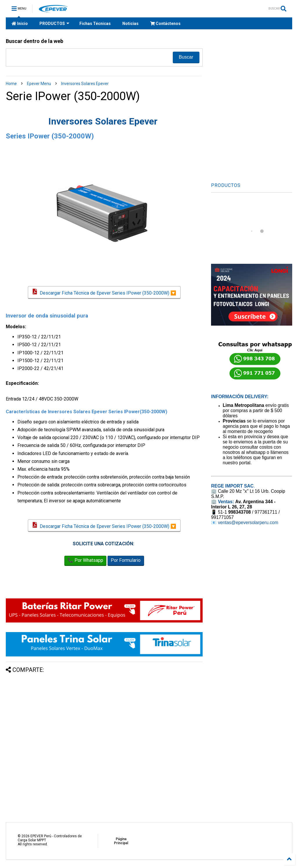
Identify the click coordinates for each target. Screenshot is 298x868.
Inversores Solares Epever (85, 84)
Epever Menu (39, 84)
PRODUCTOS (54, 24)
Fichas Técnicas (95, 24)
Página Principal (121, 841)
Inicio (20, 24)
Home (11, 84)
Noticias (130, 24)
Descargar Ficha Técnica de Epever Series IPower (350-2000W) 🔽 (104, 292)
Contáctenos (165, 24)
